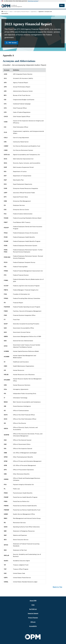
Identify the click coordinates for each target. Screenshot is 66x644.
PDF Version (11, 43)
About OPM (33, 601)
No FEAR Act (33, 609)
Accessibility (33, 626)
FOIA (33, 605)
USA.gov (33, 622)
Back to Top (57, 587)
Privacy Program (33, 618)
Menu (62, 5)
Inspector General (33, 613)
